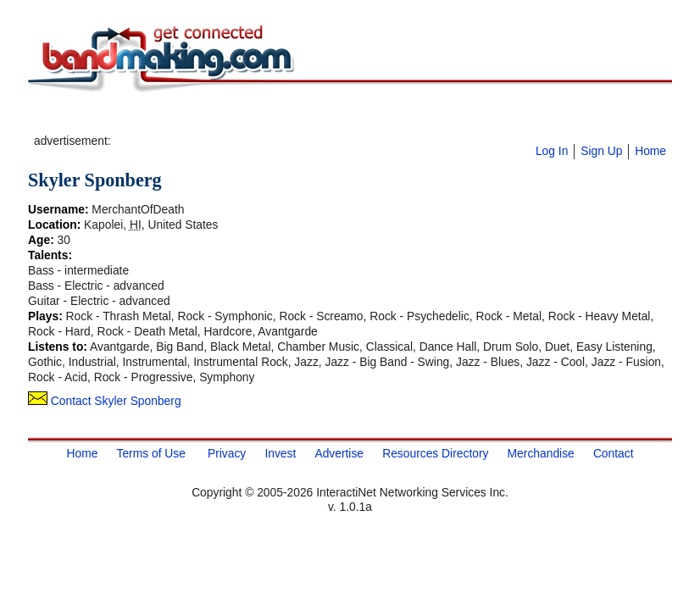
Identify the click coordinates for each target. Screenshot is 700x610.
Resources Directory (435, 453)
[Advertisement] (312, 119)
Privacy (227, 453)
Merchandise (541, 453)
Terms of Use (150, 453)
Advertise (339, 453)
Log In (552, 151)
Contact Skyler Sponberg (105, 401)
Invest (280, 453)
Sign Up (601, 151)
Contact (614, 453)
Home (650, 151)
